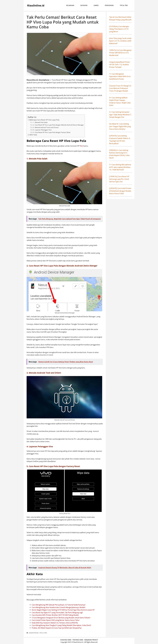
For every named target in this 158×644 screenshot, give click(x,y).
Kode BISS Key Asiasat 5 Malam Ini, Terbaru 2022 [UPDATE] (55, 623)
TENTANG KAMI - (78, 640)
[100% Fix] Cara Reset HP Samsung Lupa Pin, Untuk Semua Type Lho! (119, 179)
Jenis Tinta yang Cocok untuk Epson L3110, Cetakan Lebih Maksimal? (120, 41)
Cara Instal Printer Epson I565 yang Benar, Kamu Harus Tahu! (56, 620)
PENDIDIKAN (109, 5)
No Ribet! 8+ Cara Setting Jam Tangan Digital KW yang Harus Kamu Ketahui (120, 126)
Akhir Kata (33, 135)
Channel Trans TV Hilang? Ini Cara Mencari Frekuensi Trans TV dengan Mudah (120, 88)
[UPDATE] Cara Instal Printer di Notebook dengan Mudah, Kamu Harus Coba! (120, 191)
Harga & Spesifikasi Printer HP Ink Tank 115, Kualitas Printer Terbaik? (120, 65)
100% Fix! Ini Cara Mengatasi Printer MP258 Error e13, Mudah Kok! (120, 53)
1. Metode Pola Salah (40, 122)
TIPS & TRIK (124, 5)
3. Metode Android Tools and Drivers (46, 127)
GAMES (96, 5)
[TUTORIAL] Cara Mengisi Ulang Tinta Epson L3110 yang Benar (119, 29)
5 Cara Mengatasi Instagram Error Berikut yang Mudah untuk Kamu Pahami (61, 618)
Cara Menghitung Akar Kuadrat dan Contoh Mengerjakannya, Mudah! (59, 607)
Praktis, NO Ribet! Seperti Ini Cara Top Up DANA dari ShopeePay (57, 628)
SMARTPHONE (34, 633)
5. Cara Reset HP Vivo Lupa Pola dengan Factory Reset (52, 132)
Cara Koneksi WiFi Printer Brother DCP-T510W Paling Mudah (55, 615)
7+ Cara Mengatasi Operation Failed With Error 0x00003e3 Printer (120, 76)
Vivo (81, 146)
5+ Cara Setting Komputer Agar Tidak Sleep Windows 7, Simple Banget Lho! (120, 115)
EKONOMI (84, 5)
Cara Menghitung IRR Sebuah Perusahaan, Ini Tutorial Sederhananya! (59, 605)
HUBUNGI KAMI (66, 640)
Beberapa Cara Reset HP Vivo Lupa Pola (44, 120)
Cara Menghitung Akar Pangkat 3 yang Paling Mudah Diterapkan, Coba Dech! (61, 625)
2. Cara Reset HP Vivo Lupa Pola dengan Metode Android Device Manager (58, 125)
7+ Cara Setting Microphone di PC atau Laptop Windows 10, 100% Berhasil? (120, 167)
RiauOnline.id (36, 5)
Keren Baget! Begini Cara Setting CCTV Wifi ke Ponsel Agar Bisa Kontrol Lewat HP (63, 610)
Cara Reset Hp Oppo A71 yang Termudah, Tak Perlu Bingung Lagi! (57, 612)
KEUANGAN (70, 5)
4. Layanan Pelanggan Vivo (42, 130)
